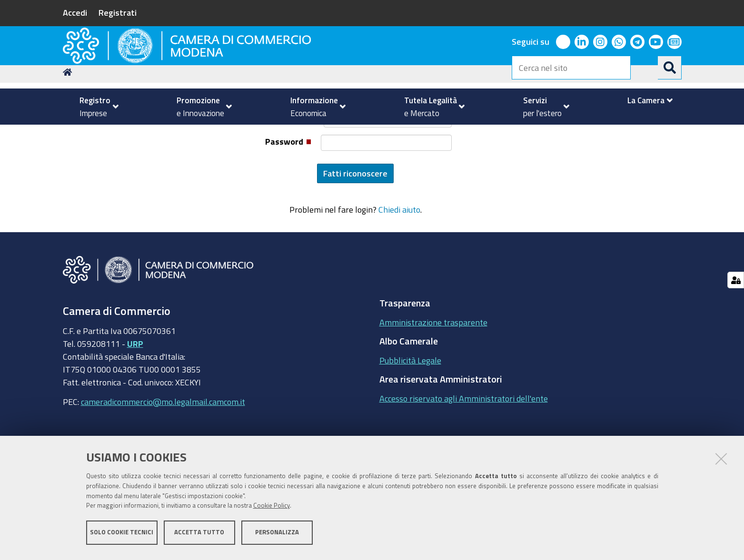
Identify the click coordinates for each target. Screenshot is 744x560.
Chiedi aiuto (399, 273)
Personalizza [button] (277, 535)
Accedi (75, 12)
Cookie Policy (272, 509)
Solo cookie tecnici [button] (122, 535)
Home (69, 135)
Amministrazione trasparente (433, 385)
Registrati (118, 12)
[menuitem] (95, 107)
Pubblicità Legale (410, 423)
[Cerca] (670, 68)
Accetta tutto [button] (199, 535)
